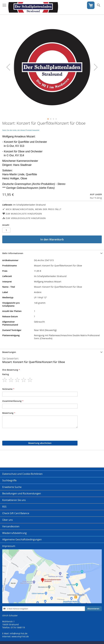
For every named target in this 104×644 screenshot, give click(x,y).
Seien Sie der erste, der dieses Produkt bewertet (21, 130)
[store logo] (33, 7)
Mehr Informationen (13, 253)
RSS (4, 507)
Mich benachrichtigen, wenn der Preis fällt (33, 209)
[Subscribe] (93, 609)
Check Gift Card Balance (16, 513)
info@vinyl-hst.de (19, 633)
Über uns (8, 520)
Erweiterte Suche (12, 487)
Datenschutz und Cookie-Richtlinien (22, 474)
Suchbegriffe (9, 480)
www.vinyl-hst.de (20, 636)
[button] (8, 67)
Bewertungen (9, 352)
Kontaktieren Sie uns (14, 500)
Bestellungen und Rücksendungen (22, 493)
